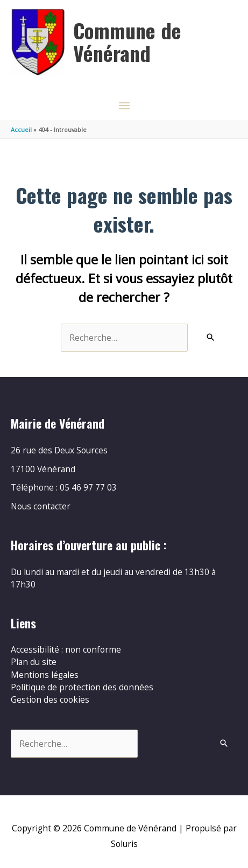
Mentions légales (45, 675)
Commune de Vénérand (127, 41)
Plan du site (34, 662)
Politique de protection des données (82, 687)
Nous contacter (41, 506)
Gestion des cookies (50, 699)
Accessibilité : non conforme (66, 649)
